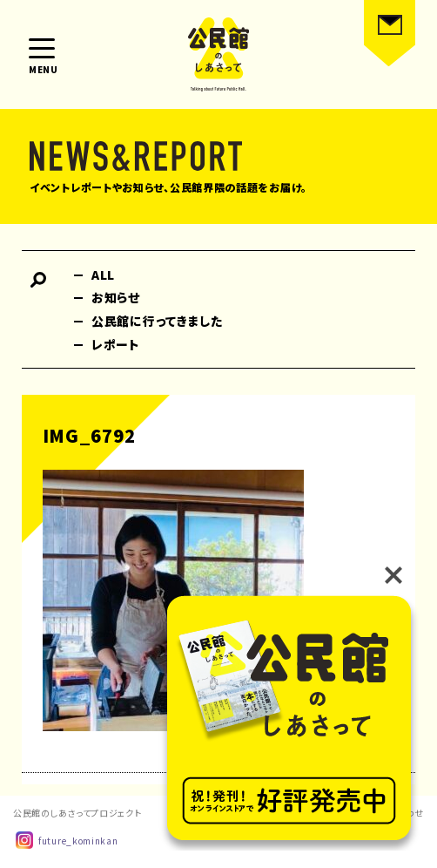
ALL (103, 275)
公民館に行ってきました (157, 321)
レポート (116, 344)
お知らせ (116, 297)
